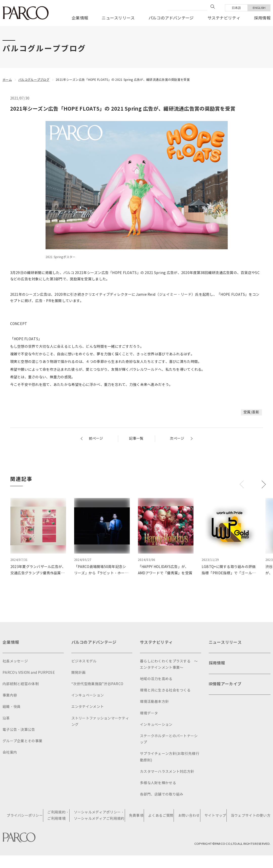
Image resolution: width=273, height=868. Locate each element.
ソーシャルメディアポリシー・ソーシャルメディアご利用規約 (99, 815)
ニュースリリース (118, 18)
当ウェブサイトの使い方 (251, 816)
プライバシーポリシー (25, 816)
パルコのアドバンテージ (171, 18)
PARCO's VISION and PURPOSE (29, 673)
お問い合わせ (189, 816)
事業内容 (10, 695)
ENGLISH (259, 8)
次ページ (177, 439)
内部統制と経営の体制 (21, 684)
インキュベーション (88, 695)
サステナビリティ (224, 18)
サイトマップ (215, 816)
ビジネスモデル (84, 661)
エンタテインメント (88, 707)
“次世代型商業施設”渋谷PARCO (97, 684)
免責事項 (136, 816)
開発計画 (79, 673)
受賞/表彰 (251, 412)
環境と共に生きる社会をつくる (165, 690)
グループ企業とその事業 (22, 741)
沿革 (6, 718)
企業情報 (80, 18)
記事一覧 (136, 439)
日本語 (236, 8)
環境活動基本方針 (154, 702)
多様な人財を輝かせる (158, 783)
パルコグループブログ (34, 80)
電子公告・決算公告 (19, 730)
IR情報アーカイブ (225, 684)
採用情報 (262, 18)
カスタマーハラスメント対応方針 (167, 772)
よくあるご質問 (161, 816)
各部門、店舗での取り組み (162, 794)
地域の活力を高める (156, 679)
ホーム (7, 80)
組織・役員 (12, 707)
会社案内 (10, 752)
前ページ (96, 439)
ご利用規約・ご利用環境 (58, 815)
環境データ (149, 713)
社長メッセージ (15, 661)
